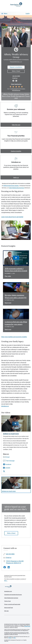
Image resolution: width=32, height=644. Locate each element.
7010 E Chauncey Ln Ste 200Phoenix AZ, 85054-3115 (15, 562)
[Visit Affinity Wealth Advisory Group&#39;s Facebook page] (5, 567)
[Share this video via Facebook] (9, 464)
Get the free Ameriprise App (17, 619)
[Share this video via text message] (9, 461)
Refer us (16, 178)
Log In (28, 13)
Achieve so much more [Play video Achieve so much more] (9, 491)
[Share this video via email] (9, 457)
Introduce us (5, 406)
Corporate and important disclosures (13, 595)
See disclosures (16, 90)
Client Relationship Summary (17, 188)
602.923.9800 (16, 76)
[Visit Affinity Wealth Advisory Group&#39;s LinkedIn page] (9, 567)
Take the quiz (16, 125)
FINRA (10, 638)
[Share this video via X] (9, 471)
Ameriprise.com (8, 591)
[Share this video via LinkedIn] (9, 468)
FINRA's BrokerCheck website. (11, 186)
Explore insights (16, 151)
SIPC (15, 638)
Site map (6, 611)
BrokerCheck (27, 626)
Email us (15, 78)
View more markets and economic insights (14, 337)
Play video (8, 276)
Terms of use (7, 601)
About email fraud (9, 608)
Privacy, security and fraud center (12, 604)
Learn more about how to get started (12, 217)
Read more (8, 303)
